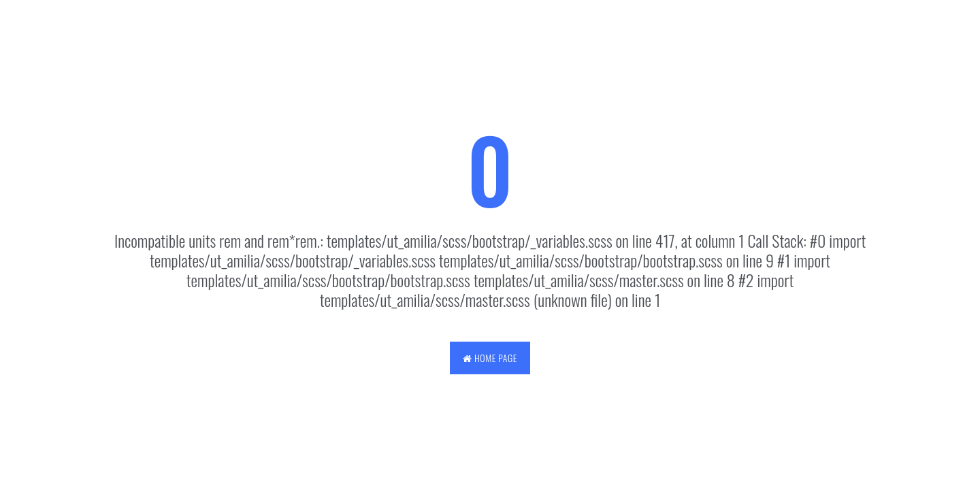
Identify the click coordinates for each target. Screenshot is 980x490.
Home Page (490, 358)
